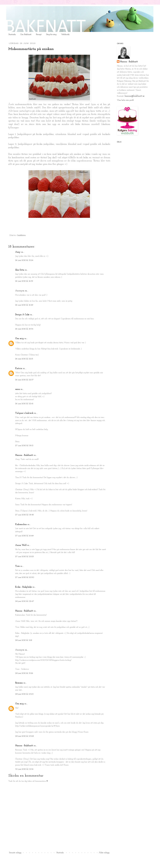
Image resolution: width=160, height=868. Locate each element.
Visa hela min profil (125, 100)
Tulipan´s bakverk (24, 413)
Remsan (19, 683)
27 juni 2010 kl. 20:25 (25, 557)
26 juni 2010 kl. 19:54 (24, 329)
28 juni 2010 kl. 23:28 (24, 736)
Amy (18, 252)
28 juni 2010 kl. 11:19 (24, 640)
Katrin (19, 368)
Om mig (19, 339)
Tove (17, 566)
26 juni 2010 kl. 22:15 (24, 359)
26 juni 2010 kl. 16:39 (24, 281)
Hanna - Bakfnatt (24, 455)
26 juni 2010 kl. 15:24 (24, 260)
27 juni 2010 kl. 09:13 (24, 446)
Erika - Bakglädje (24, 587)
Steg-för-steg (51, 34)
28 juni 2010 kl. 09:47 (25, 601)
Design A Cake (22, 315)
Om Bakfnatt (26, 34)
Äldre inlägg (104, 853)
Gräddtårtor (21, 235)
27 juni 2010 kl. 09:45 (25, 515)
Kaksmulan (21, 524)
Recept (39, 34)
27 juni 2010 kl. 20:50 (25, 577)
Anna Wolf (21, 545)
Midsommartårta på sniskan (31, 49)
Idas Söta (20, 270)
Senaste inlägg (15, 853)
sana (18, 389)
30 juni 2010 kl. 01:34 (24, 769)
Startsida (12, 34)
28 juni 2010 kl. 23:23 (24, 694)
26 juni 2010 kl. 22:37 (24, 380)
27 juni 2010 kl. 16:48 (24, 536)
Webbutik (65, 34)
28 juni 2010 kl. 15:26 (24, 673)
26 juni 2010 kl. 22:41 (24, 404)
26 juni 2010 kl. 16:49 (24, 305)
